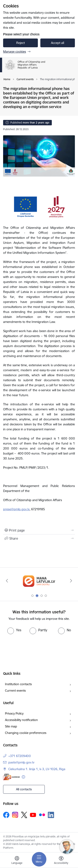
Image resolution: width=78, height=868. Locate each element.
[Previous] (7, 581)
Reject (20, 43)
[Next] (71, 581)
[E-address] (11, 777)
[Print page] (39, 530)
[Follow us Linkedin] (51, 815)
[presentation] (35, 650)
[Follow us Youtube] (33, 815)
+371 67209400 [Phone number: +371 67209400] (20, 756)
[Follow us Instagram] (15, 815)
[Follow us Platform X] (24, 815)
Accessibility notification (21, 720)
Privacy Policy (14, 713)
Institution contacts (18, 684)
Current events (15, 691)
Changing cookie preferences (26, 733)
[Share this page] (39, 538)
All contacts (24, 789)
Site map (11, 726)
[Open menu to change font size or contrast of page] (61, 861)
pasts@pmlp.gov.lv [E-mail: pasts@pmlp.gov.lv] (21, 762)
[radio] (14, 630)
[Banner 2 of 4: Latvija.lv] (39, 581)
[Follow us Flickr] (42, 815)
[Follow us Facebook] (6, 815)
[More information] (23, 777)
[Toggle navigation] (39, 859)
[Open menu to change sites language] (17, 861)
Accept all (58, 43)
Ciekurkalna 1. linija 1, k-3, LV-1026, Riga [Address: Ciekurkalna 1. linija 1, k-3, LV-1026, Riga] (37, 769)
